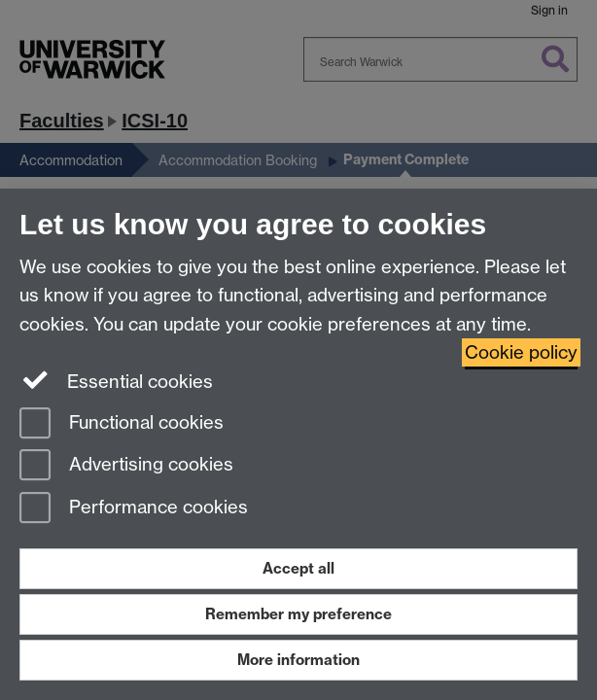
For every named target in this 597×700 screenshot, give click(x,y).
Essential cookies (116, 380)
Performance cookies (134, 509)
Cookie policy (521, 352)
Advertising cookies (126, 466)
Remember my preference (298, 614)
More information (298, 660)
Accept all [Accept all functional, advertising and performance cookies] (298, 568)
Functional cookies (122, 424)
